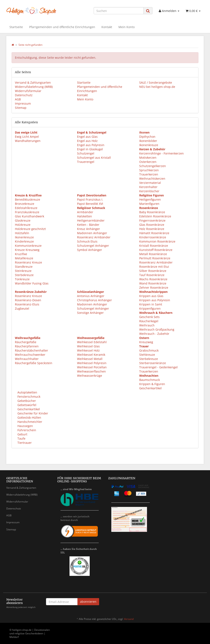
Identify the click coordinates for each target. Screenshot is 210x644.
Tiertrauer (24, 443)
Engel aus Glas (87, 137)
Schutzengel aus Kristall (94, 158)
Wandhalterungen (28, 141)
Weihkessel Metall (90, 359)
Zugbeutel (22, 308)
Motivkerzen (148, 158)
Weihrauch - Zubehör (154, 334)
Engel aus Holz (87, 141)
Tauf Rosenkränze (152, 275)
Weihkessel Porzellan (92, 367)
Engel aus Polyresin (91, 145)
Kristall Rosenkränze (154, 246)
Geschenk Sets (149, 317)
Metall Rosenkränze (153, 254)
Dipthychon (147, 137)
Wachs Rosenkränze (153, 279)
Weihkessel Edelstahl (92, 342)
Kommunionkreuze (28, 246)
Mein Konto (127, 27)
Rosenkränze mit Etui (154, 267)
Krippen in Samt (151, 304)
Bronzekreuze (25, 204)
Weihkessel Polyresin (92, 363)
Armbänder (85, 212)
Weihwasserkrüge (90, 376)
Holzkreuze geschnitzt (30, 229)
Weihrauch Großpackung (157, 329)
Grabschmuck (149, 350)
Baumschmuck (150, 380)
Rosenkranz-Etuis (27, 304)
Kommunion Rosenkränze (157, 241)
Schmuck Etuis (87, 241)
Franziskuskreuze (27, 212)
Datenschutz (24, 95)
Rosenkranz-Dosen (28, 300)
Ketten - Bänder (88, 225)
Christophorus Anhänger (94, 300)
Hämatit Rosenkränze (154, 233)
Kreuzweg (146, 342)
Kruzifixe (21, 254)
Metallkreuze (24, 258)
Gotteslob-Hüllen (29, 417)
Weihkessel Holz (88, 350)
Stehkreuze (147, 355)
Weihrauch (147, 325)
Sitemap (21, 108)
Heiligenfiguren (150, 199)
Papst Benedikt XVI (90, 204)
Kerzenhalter (148, 187)
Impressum (23, 103)
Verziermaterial (150, 183)
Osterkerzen (148, 162)
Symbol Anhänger (90, 250)
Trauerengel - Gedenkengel (158, 367)
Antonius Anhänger (91, 296)
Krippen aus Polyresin (155, 300)
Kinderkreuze (24, 241)
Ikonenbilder (148, 141)
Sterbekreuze (24, 275)
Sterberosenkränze (153, 363)
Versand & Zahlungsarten (33, 82)
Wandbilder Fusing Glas (32, 283)
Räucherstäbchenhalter (31, 350)
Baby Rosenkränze (152, 212)
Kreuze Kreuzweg (27, 250)
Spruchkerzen (149, 170)
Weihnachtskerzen (152, 179)
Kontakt (107, 27)
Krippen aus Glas (151, 296)
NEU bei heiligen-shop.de (157, 87)
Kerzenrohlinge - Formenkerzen (161, 153)
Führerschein (26, 430)
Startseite (16, 27)
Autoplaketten (27, 392)
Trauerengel (86, 162)
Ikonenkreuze (149, 145)
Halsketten (85, 216)
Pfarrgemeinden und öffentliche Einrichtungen (62, 27)
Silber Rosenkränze (153, 271)
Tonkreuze (22, 279)
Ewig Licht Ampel (27, 137)
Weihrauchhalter (27, 359)
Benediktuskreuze (28, 199)
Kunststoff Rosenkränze (156, 250)
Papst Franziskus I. (90, 199)
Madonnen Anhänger (92, 233)
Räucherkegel (149, 321)
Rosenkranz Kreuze (28, 262)
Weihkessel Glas (88, 346)
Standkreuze (24, 267)
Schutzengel (86, 153)
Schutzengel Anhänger (93, 246)
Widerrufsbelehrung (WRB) (34, 87)
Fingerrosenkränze (152, 220)
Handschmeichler (29, 422)
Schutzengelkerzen (153, 166)
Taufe (21, 438)
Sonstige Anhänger (90, 313)
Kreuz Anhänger (89, 229)
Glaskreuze (23, 220)
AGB (18, 99)
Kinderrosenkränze (153, 237)
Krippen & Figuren (152, 384)
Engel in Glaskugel (90, 149)
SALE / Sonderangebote (156, 82)
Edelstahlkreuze (26, 208)
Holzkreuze (23, 225)
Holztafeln (22, 233)
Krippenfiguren (150, 308)
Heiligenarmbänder (91, 220)
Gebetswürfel (26, 405)
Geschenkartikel (150, 388)
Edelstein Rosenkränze (155, 216)
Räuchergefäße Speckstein (34, 363)
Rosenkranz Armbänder (94, 237)
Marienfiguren (149, 204)
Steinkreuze (23, 271)
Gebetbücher (26, 401)
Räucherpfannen (27, 346)
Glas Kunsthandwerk (30, 216)
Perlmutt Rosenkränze (155, 258)
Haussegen (25, 426)
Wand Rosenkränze (153, 283)
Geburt (22, 434)
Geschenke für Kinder (32, 413)
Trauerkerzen (149, 174)
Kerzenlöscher (149, 191)
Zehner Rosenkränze (154, 288)
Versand (129, 619)
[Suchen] (119, 11)
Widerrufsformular (28, 91)
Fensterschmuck (28, 397)
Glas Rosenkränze (152, 225)
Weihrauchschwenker (30, 355)
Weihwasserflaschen (91, 371)
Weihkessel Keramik (91, 355)
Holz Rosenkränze (152, 229)
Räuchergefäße (26, 342)
